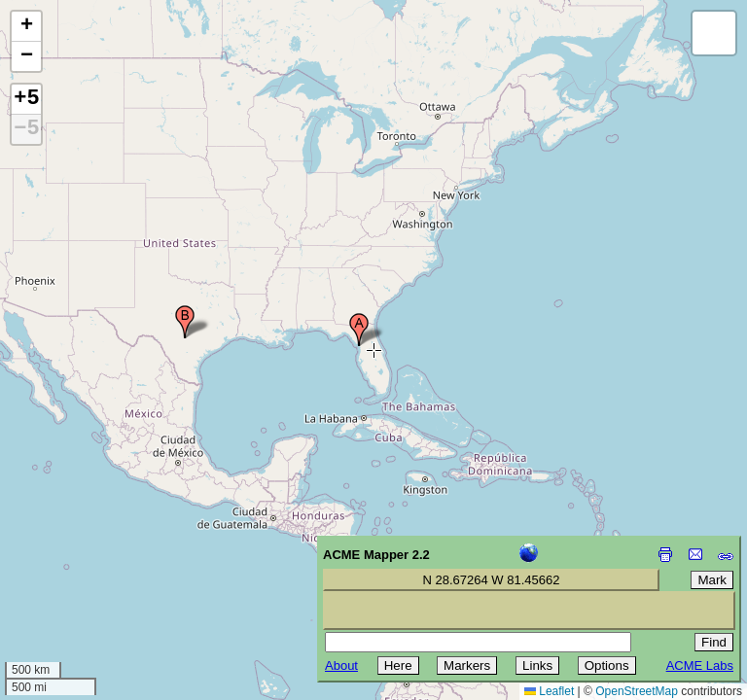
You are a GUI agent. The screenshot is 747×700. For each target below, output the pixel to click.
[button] (359, 330)
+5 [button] (26, 99)
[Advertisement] (103, 562)
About (341, 665)
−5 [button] (26, 129)
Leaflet (549, 691)
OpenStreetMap (637, 691)
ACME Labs (700, 665)
